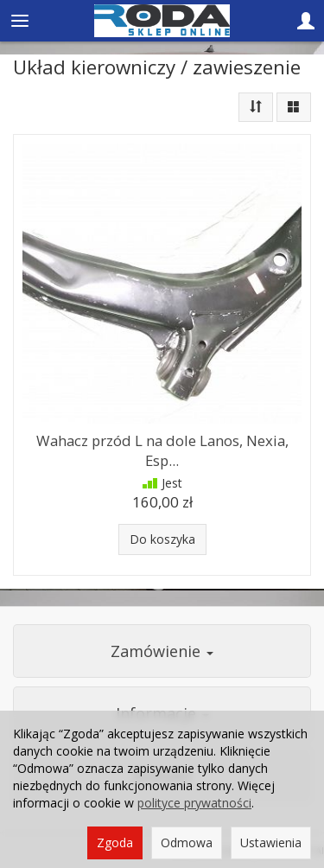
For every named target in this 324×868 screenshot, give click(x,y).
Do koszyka (162, 539)
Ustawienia (271, 842)
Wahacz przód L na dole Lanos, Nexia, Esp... (162, 450)
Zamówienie (162, 651)
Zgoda (115, 842)
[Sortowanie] (256, 107)
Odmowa (187, 842)
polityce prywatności (194, 803)
